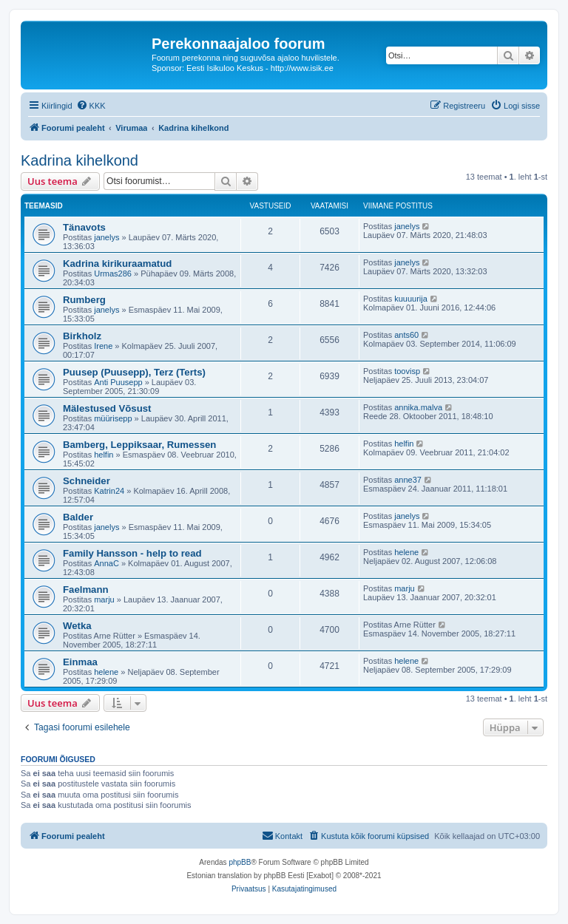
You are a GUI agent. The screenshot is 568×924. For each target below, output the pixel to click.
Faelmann (86, 590)
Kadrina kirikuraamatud (117, 264)
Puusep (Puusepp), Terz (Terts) (134, 372)
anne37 (408, 480)
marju (104, 599)
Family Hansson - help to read (132, 553)
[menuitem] (91, 106)
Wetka (77, 626)
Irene (103, 346)
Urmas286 (113, 274)
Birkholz (82, 336)
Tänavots (84, 227)
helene (406, 552)
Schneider (87, 481)
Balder (78, 517)
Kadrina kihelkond (80, 160)
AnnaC (106, 563)
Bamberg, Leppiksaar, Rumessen (139, 445)
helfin (104, 455)
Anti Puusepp (118, 382)
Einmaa (80, 662)
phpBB (240, 862)
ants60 (406, 335)
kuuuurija (411, 299)
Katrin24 (109, 491)
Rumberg (84, 300)
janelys (106, 237)
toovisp (407, 371)
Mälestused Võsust (107, 408)
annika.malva (418, 407)
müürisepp (113, 418)
